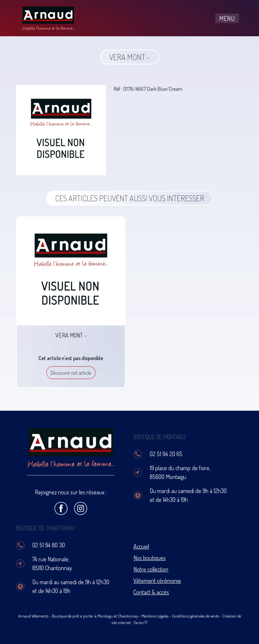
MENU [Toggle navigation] (227, 18)
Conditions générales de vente (195, 616)
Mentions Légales (155, 616)
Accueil (141, 546)
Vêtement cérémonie (157, 581)
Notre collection (151, 569)
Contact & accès (151, 592)
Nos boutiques (150, 558)
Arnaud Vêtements (33, 616)
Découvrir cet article (71, 373)
